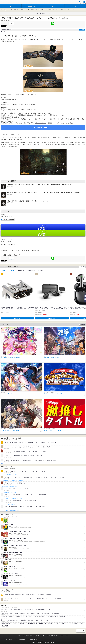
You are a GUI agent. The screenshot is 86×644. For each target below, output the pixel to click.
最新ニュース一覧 (25, 10)
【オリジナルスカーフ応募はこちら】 (43, 128)
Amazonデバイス (31, 271)
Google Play (43, 234)
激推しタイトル (46, 13)
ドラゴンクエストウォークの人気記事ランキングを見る (13, 481)
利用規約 (27, 636)
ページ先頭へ (82, 631)
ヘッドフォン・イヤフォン (8, 271)
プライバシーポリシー (41, 123)
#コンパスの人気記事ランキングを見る (9, 475)
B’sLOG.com (65, 636)
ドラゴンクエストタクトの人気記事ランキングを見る (12, 498)
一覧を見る (82, 267)
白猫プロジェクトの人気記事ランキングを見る (11, 487)
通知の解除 (50, 636)
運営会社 (32, 636)
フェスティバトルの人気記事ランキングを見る (11, 504)
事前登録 (38, 13)
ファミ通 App (6, 2)
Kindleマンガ (21, 271)
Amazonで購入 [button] (17, 318)
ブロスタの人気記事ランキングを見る (9, 493)
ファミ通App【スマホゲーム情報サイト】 (10, 10)
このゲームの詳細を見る (8, 220)
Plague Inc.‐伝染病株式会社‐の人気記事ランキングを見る (12, 510)
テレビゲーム (41, 271)
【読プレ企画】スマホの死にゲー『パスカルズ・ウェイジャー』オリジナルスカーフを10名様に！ (53, 10)
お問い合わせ (21, 636)
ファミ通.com (57, 636)
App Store (43, 228)
